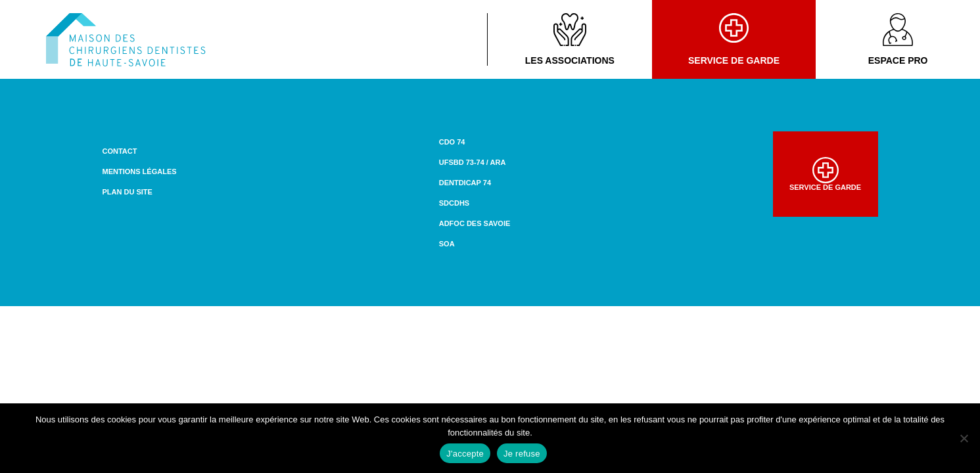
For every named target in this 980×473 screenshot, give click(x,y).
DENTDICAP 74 (465, 183)
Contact (120, 151)
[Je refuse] (964, 438)
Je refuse (522, 454)
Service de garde (734, 39)
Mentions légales (140, 171)
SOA (447, 244)
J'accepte (465, 454)
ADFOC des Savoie (475, 223)
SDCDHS (454, 203)
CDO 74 (452, 142)
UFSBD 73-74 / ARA (473, 162)
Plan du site (128, 192)
